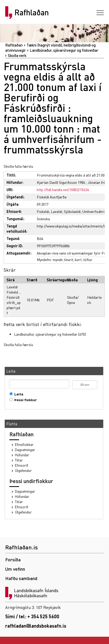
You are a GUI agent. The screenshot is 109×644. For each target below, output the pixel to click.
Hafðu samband (21, 578)
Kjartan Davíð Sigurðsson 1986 (61, 182)
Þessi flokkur (24, 400)
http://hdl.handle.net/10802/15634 (63, 190)
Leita (18, 394)
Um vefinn (15, 569)
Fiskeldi (43, 211)
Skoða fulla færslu (18, 166)
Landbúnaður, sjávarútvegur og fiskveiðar (64, 50)
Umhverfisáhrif (94, 211)
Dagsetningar (25, 450)
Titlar (19, 460)
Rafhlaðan (32, 12)
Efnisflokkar (24, 444)
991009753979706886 (53, 246)
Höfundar (22, 455)
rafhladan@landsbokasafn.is (36, 626)
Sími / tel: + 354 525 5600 (32, 616)
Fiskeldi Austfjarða (52, 197)
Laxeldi (56, 211)
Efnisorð (22, 465)
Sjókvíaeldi (72, 211)
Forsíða (13, 559)
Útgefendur (23, 470)
